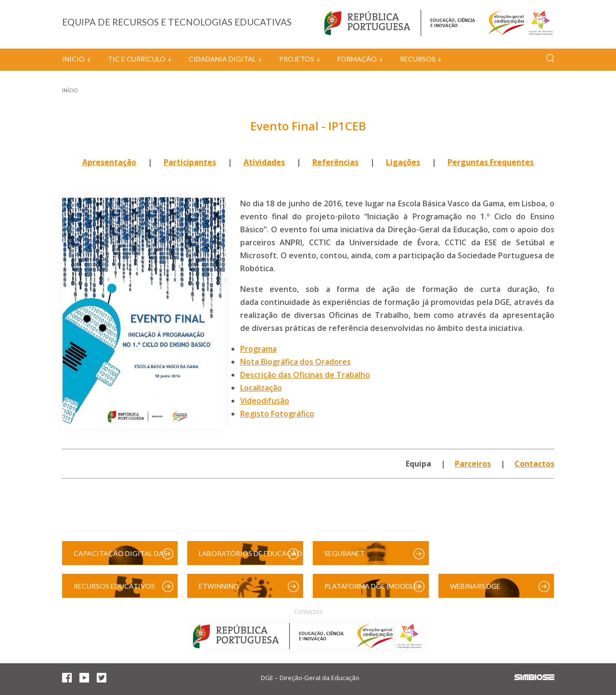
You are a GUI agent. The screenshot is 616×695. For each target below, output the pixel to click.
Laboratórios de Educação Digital (250, 557)
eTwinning (219, 586)
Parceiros (473, 464)
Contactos (534, 464)
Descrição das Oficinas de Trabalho (305, 375)
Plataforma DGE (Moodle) (372, 586)
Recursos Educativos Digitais (114, 590)
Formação (357, 59)
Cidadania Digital (222, 59)
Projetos (297, 59)
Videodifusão (265, 401)
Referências (335, 162)
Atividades (264, 162)
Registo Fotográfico (277, 414)
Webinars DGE (475, 586)
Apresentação (109, 162)
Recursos (418, 59)
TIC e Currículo (137, 59)
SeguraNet (345, 553)
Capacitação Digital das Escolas (121, 557)
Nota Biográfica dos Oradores (295, 362)
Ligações (403, 162)
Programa (258, 349)
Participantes (190, 162)
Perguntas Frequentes (491, 162)
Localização (261, 388)
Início (73, 59)
